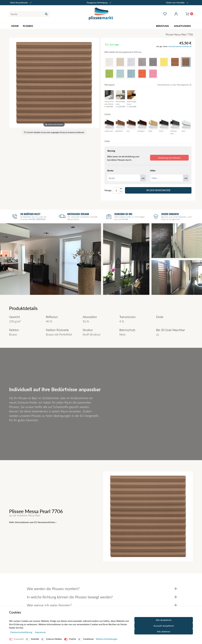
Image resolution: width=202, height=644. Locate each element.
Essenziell (19, 639)
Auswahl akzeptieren (164, 626)
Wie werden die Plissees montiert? (102, 589)
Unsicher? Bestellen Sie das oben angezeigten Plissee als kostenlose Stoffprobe (54, 132)
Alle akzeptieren (164, 620)
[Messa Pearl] (54, 83)
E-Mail (125, 219)
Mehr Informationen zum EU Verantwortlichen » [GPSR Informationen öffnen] (33, 522)
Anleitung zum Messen (169, 158)
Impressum (40, 632)
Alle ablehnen (164, 631)
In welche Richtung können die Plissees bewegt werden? (102, 597)
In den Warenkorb (158, 190)
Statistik (35, 639)
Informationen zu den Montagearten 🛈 (174, 85)
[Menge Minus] (121, 192)
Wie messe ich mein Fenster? (102, 605)
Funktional (88, 639)
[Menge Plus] (121, 189)
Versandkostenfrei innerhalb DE (180, 46)
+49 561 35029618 (37, 219)
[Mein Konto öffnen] (176, 14)
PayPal (73, 639)
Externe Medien (54, 639)
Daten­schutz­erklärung (22, 632)
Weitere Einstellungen (107, 639)
